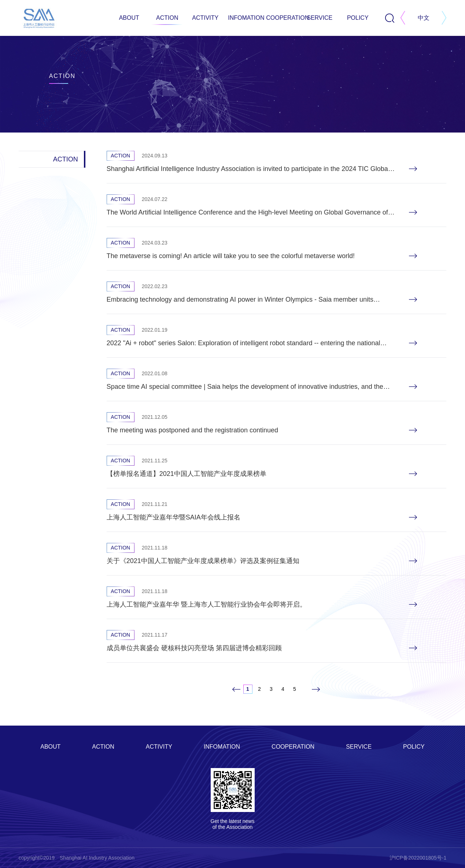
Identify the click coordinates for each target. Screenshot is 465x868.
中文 (424, 18)
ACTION (167, 18)
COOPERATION (281, 18)
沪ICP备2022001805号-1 (418, 858)
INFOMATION (243, 18)
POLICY (358, 18)
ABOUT (129, 18)
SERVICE (320, 18)
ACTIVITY (205, 18)
